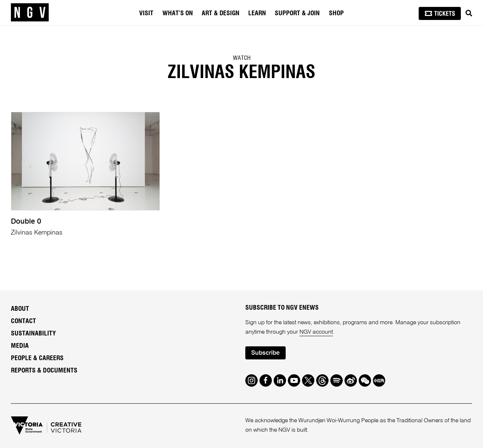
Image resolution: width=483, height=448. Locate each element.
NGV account (316, 332)
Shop (336, 13)
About (20, 309)
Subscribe (265, 353)
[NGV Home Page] (30, 13)
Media (20, 346)
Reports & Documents (44, 371)
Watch (242, 58)
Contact (23, 321)
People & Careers (37, 358)
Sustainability (33, 334)
